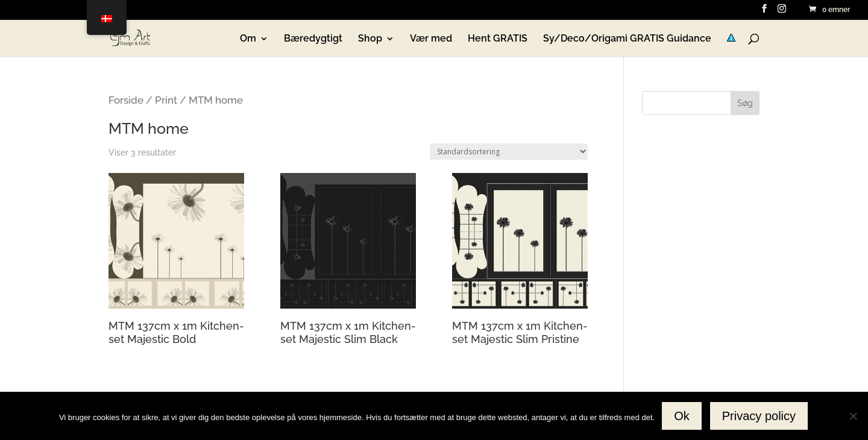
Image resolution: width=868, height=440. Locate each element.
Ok (682, 416)
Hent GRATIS (498, 39)
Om (248, 39)
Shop (370, 39)
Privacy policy (759, 416)
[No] (853, 416)
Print (166, 100)
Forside (126, 100)
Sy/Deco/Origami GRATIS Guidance (627, 39)
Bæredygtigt (313, 39)
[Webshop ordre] (509, 152)
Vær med (431, 39)
